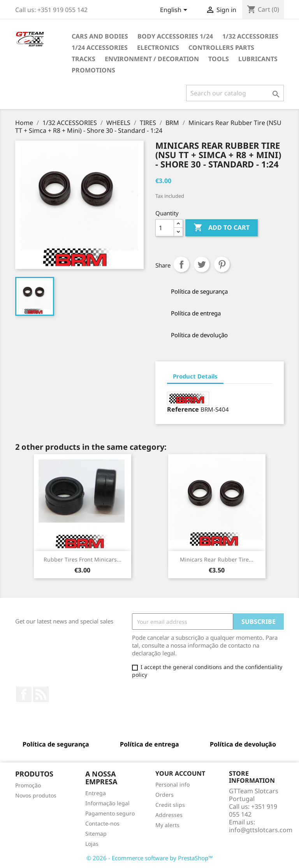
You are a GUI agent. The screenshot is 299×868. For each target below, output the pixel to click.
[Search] (235, 93)
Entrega (96, 793)
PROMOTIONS (93, 70)
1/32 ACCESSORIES (250, 36)
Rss (41, 694)
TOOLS (219, 59)
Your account (180, 773)
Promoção (28, 785)
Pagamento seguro (110, 813)
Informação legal (107, 803)
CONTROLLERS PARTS (221, 48)
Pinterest (222, 264)
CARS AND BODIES (100, 36)
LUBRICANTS (258, 59)
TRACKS (84, 59)
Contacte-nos (102, 823)
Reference (183, 409)
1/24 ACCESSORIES (100, 48)
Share (181, 264)
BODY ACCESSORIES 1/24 (175, 36)
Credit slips (170, 805)
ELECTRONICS (158, 48)
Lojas (92, 844)
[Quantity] (165, 228)
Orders (164, 795)
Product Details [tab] (195, 376)
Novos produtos (36, 795)
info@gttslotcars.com (261, 830)
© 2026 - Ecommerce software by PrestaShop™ (150, 858)
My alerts (167, 825)
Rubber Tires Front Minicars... (83, 559)
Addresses (169, 815)
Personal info (172, 784)
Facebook (24, 694)
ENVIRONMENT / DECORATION (152, 59)
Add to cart (222, 228)
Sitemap (96, 834)
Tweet (202, 264)
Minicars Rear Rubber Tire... (217, 559)
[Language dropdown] (175, 11)
